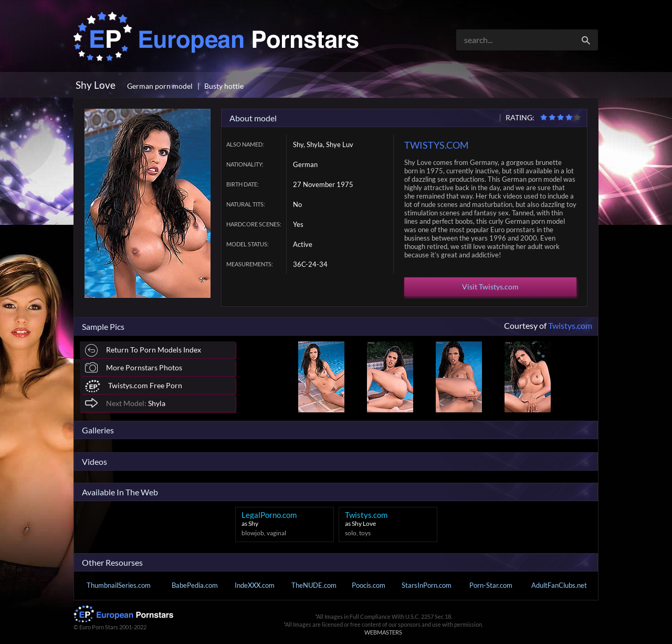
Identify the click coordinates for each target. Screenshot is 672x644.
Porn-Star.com (491, 585)
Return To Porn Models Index (143, 351)
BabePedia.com (195, 585)
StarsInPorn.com (427, 585)
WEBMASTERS (383, 632)
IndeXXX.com (255, 585)
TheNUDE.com (314, 585)
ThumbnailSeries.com (119, 585)
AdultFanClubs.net (559, 585)
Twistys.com (570, 325)
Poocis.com (369, 585)
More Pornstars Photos (134, 367)
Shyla (125, 403)
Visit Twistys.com (490, 287)
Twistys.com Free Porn (134, 386)
